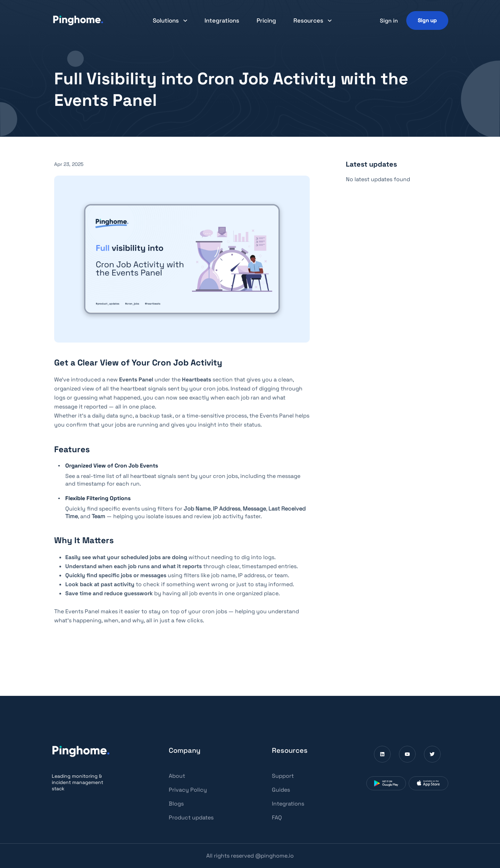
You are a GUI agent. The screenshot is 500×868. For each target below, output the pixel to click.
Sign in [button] (389, 21)
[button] (170, 20)
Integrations (222, 20)
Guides (281, 790)
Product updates (191, 818)
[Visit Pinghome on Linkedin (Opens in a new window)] (382, 754)
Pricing (266, 20)
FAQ (277, 818)
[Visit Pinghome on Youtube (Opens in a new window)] (407, 754)
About (177, 776)
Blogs (176, 804)
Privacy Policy (188, 790)
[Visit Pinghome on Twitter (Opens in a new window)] (432, 754)
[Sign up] (427, 20)
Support (283, 776)
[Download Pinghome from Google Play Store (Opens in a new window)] (386, 783)
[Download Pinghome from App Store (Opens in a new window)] (428, 783)
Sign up (427, 20)
